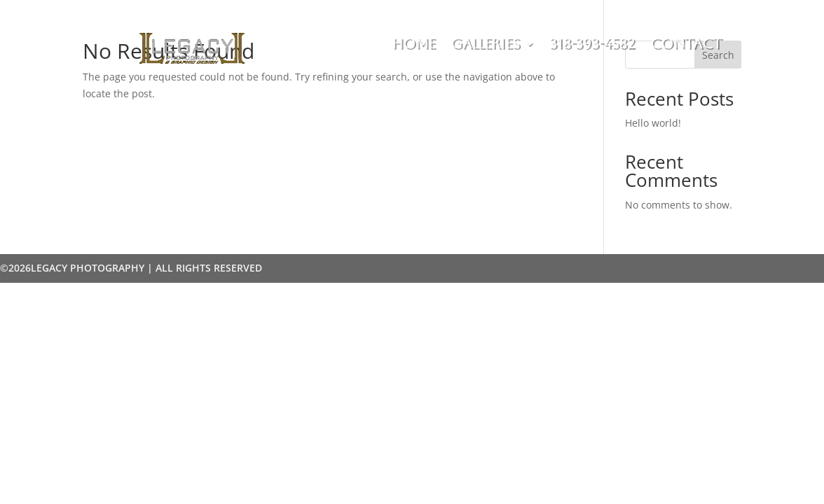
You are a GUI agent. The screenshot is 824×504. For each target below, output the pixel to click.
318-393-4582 (592, 45)
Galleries (485, 45)
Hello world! (653, 123)
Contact (686, 45)
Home (413, 45)
